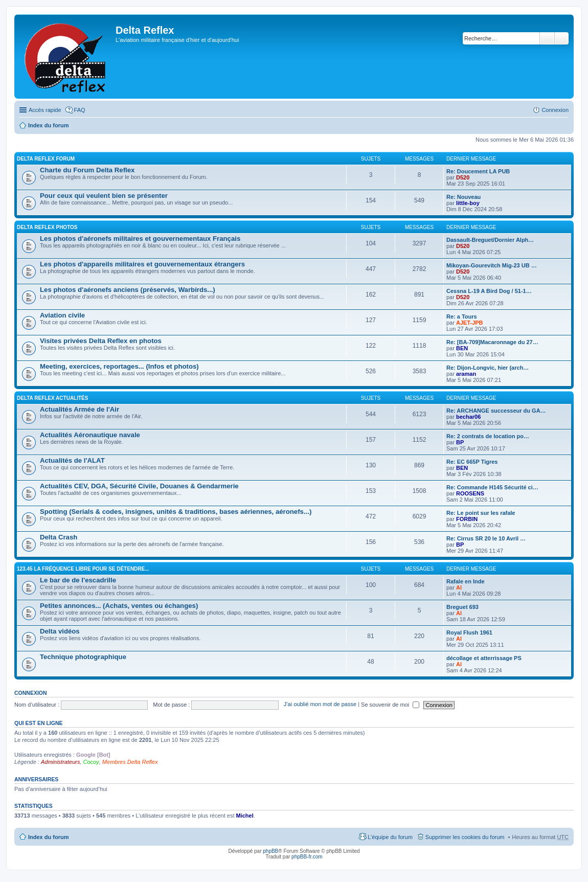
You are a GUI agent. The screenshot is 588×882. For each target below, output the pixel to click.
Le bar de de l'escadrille (78, 580)
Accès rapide (45, 110)
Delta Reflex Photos (47, 227)
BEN (462, 348)
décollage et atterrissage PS (484, 658)
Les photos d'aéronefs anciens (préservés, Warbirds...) (128, 290)
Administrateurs (60, 762)
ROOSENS (470, 493)
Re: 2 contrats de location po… (488, 436)
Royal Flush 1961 (469, 632)
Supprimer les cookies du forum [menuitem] (465, 837)
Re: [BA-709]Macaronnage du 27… (492, 342)
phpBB (270, 851)
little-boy (468, 203)
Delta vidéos (60, 631)
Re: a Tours (462, 316)
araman (466, 374)
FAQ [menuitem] (80, 110)
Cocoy (91, 762)
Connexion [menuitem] (555, 110)
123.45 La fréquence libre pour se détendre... (83, 569)
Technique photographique (83, 657)
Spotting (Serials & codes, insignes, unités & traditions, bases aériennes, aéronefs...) (176, 512)
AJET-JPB (470, 323)
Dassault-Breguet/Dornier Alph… (490, 240)
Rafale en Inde (466, 581)
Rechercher (547, 38)
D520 (463, 177)
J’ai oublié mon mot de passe (320, 705)
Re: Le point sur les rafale (481, 513)
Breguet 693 (462, 607)
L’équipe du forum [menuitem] (390, 837)
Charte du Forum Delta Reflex (87, 170)
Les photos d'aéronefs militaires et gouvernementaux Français (140, 239)
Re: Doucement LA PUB (478, 171)
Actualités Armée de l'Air (80, 409)
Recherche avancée (562, 38)
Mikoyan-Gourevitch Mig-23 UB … (492, 265)
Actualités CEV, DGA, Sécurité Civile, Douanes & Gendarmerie (139, 486)
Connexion (31, 693)
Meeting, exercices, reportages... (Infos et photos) (119, 366)
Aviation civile (62, 315)
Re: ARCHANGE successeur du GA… (496, 411)
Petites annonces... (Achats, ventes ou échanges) (119, 606)
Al (459, 587)
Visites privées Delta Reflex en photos (101, 341)
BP (460, 442)
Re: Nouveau (463, 197)
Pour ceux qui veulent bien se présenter (104, 196)
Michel (245, 816)
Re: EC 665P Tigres (472, 462)
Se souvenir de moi (390, 705)
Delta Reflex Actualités (52, 398)
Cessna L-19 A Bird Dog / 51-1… (489, 291)
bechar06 (468, 417)
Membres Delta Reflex (130, 762)
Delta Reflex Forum (46, 159)
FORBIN (467, 519)
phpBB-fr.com (307, 857)
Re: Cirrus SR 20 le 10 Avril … (486, 538)
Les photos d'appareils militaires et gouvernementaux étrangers (142, 264)
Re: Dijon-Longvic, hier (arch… (488, 368)
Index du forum (48, 125)
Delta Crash (59, 537)
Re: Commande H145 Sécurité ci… (492, 487)
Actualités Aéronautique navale (90, 435)
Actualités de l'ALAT (72, 460)
